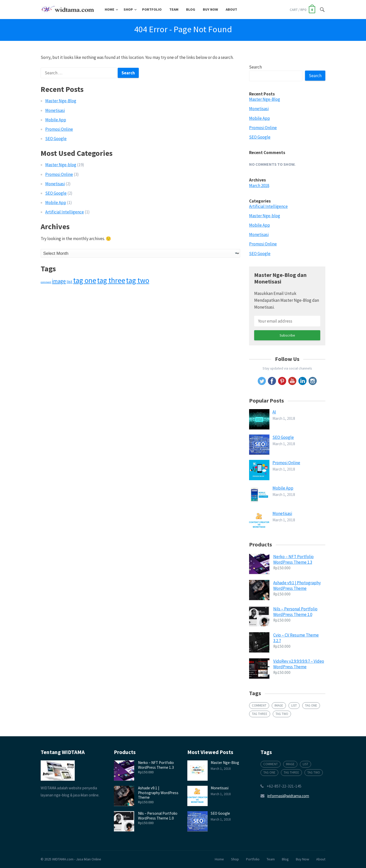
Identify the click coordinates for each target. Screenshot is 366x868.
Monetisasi (55, 110)
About (231, 9)
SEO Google (56, 139)
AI (274, 412)
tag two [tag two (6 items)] (138, 280)
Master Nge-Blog (61, 101)
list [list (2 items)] (70, 281)
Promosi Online (59, 129)
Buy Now (210, 9)
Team (174, 9)
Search (255, 67)
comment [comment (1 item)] (46, 282)
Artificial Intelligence (65, 212)
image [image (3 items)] (59, 281)
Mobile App (56, 120)
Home (110, 9)
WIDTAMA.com (63, 859)
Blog (191, 9)
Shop (128, 9)
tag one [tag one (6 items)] (85, 280)
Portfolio (152, 9)
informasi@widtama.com (288, 796)
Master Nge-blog (61, 165)
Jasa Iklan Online (89, 859)
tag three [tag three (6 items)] (111, 280)
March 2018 (259, 186)
